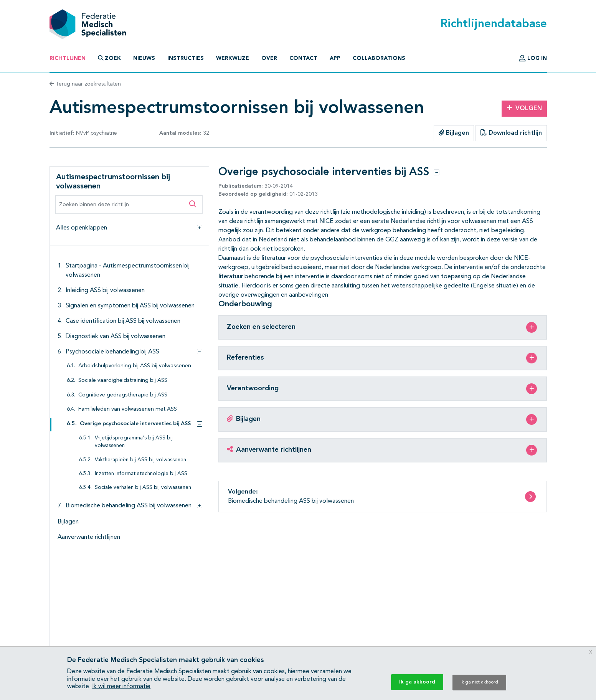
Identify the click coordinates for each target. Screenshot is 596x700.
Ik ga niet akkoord (479, 682)
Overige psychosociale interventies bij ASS (135, 424)
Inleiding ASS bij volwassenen (105, 291)
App (335, 58)
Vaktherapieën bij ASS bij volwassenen (140, 460)
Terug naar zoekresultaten (85, 84)
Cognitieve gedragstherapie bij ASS (123, 395)
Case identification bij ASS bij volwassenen (123, 321)
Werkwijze (233, 58)
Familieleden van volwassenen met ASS (128, 409)
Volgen (524, 108)
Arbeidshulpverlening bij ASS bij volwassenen (135, 366)
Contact (303, 58)
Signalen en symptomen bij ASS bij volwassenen (130, 306)
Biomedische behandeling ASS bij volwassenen (129, 506)
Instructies (186, 58)
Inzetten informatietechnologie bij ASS (141, 474)
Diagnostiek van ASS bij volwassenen (116, 337)
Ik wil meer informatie (121, 687)
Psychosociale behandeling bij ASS (112, 352)
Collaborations (379, 58)
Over (269, 58)
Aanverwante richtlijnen (89, 537)
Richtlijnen (68, 58)
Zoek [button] (109, 58)
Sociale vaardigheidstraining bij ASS (123, 381)
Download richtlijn (511, 133)
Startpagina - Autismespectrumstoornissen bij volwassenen (128, 271)
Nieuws (144, 58)
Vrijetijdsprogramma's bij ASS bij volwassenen (134, 442)
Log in (533, 58)
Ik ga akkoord (417, 682)
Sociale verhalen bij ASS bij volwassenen (143, 488)
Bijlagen (454, 133)
